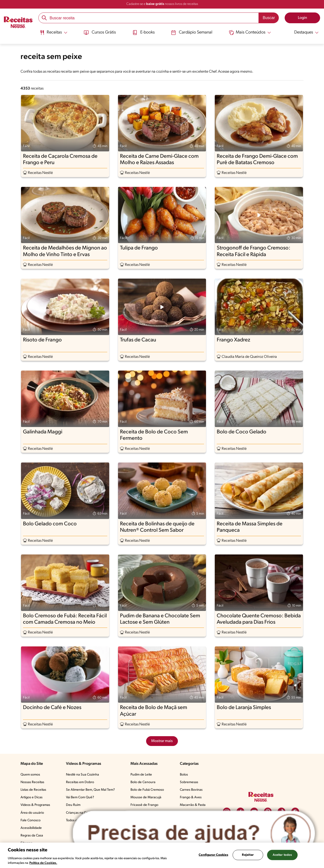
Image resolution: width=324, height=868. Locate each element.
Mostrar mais (162, 741)
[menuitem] (53, 34)
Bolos (184, 775)
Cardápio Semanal (192, 33)
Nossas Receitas (32, 782)
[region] (162, 855)
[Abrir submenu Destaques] (303, 33)
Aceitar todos (282, 855)
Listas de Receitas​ (33, 790)
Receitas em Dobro (80, 782)
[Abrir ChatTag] (194, 833)
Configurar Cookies (213, 855)
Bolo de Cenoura (143, 782)
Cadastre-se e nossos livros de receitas (162, 4)
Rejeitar (248, 855)
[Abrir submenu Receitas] (53, 33)
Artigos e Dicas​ (32, 797)
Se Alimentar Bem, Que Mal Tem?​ (90, 790)
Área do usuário (32, 813)
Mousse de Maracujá (146, 797)
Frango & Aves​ (191, 797)
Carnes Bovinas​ (191, 790)
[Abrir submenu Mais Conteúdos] (250, 33)
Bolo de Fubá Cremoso (147, 790)
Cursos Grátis (100, 33)
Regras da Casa (32, 836)
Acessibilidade (31, 828)
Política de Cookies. (43, 863)
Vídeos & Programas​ (35, 805)
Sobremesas (189, 782)
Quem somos (30, 775)
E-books (143, 33)
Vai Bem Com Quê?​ (80, 797)
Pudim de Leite (141, 775)
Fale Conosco (31, 820)
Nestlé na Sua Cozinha (82, 775)
